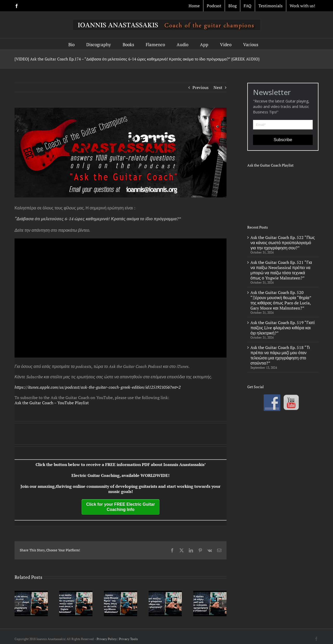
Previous (201, 87)
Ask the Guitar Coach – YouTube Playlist (52, 403)
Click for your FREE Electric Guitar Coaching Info (121, 507)
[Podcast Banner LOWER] (121, 153)
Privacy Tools (128, 639)
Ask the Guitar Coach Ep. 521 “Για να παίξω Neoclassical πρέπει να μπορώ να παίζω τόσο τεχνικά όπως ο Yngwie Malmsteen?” (281, 270)
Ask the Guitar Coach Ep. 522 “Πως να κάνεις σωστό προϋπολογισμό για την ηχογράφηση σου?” (283, 243)
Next (218, 87)
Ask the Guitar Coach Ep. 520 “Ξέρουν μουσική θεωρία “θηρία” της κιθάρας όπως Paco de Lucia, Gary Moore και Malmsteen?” (281, 300)
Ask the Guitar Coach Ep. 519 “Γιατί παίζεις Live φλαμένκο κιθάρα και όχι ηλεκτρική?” (282, 328)
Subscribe (283, 140)
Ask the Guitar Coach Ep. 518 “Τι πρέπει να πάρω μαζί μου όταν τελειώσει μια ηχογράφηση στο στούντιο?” (280, 355)
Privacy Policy (107, 639)
